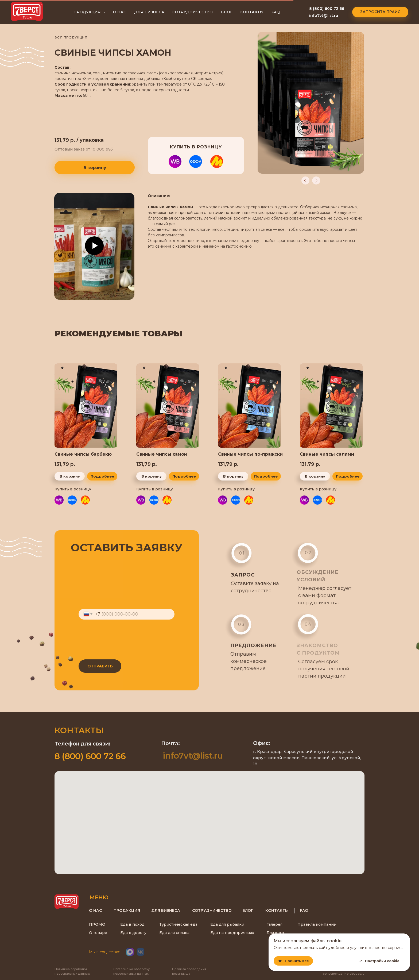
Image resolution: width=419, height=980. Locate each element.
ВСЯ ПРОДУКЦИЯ (71, 37)
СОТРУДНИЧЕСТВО (193, 12)
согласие (101, 653)
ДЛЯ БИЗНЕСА (149, 12)
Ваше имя (89, 563)
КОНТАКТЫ (252, 12)
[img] (331, 406)
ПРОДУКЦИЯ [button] (88, 12)
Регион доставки (98, 626)
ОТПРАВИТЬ (99, 666)
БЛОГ (226, 12)
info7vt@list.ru (324, 16)
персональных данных (148, 653)
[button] (380, 12)
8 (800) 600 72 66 (327, 9)
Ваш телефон (94, 605)
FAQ (276, 12)
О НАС (120, 12)
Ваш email (89, 584)
